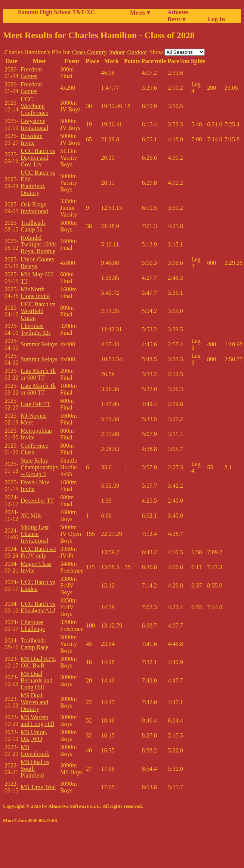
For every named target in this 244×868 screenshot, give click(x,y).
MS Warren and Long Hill (37, 720)
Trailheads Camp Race (34, 644)
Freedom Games (31, 73)
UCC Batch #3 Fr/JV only (38, 552)
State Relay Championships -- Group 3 (39, 467)
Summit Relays (39, 344)
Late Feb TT (35, 404)
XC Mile (31, 516)
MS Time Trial (38, 787)
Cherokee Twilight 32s (35, 329)
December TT (37, 501)
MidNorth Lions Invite (35, 293)
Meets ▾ (140, 13)
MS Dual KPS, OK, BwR (38, 662)
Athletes (178, 12)
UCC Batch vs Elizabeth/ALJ (38, 607)
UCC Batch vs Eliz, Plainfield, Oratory (38, 183)
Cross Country (89, 52)
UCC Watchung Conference (34, 106)
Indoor (117, 52)
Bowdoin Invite (32, 139)
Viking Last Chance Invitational (35, 534)
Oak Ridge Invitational (34, 208)
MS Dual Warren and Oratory (34, 702)
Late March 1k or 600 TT (38, 374)
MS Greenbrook (35, 750)
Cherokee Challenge (33, 625)
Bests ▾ (176, 19)
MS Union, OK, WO (34, 735)
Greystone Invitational (34, 124)
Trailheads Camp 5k (33, 226)
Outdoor (137, 52)
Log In (215, 19)
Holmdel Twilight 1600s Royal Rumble (38, 244)
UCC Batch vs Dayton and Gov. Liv (38, 158)
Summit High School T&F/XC (56, 12)
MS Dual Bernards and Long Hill (36, 680)
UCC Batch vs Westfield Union (38, 311)
